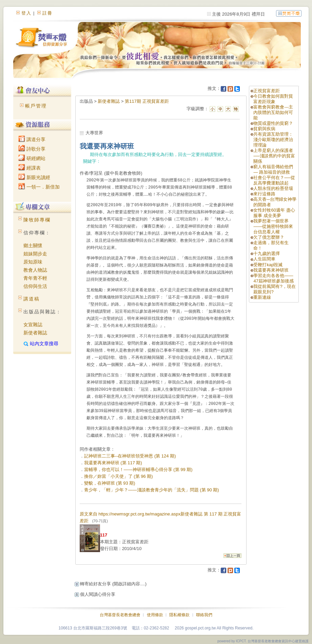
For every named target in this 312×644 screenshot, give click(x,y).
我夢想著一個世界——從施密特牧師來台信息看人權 (273, 226)
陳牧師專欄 (37, 220)
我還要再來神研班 (271, 270)
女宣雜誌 (33, 325)
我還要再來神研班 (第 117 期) (113, 463)
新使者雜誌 (35, 333)
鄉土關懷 (33, 246)
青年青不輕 (35, 278)
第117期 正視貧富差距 (147, 101)
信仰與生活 (35, 286)
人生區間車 (264, 259)
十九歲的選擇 (267, 253)
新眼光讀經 (34, 177)
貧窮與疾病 (264, 129)
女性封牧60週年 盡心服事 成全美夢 (274, 213)
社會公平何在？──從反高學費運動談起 (274, 180)
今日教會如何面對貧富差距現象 (273, 99)
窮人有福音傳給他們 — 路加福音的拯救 (273, 169)
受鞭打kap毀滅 (268, 265)
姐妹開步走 (35, 254)
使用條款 (155, 615)
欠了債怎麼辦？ (269, 237)
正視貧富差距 (267, 91)
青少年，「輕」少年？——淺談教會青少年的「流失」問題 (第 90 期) (152, 490)
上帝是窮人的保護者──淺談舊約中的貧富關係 (274, 156)
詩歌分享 (32, 149)
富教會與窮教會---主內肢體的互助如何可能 (273, 112)
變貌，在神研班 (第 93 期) (110, 483)
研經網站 (32, 158)
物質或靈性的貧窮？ (273, 123)
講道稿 (32, 299)
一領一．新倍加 (39, 187)
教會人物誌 (35, 270)
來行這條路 (264, 194)
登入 (26, 13)
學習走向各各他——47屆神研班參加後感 (273, 278)
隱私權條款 (179, 615)
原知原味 (33, 262)
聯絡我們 (204, 615)
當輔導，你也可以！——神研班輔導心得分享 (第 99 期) (138, 470)
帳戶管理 (36, 106)
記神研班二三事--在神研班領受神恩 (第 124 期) (130, 456)
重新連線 (262, 297)
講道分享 (32, 139)
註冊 (47, 13)
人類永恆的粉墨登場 (273, 188)
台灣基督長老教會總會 (120, 615)
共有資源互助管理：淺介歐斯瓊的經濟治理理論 (273, 140)
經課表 (30, 168)
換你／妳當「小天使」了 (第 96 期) (119, 476)
